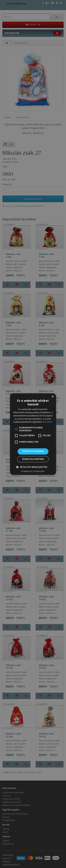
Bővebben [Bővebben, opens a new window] (48, 422)
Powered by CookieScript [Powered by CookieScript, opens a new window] (33, 471)
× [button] (52, 397)
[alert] (33, 434)
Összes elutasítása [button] (33, 459)
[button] (33, 467)
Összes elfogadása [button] (33, 451)
